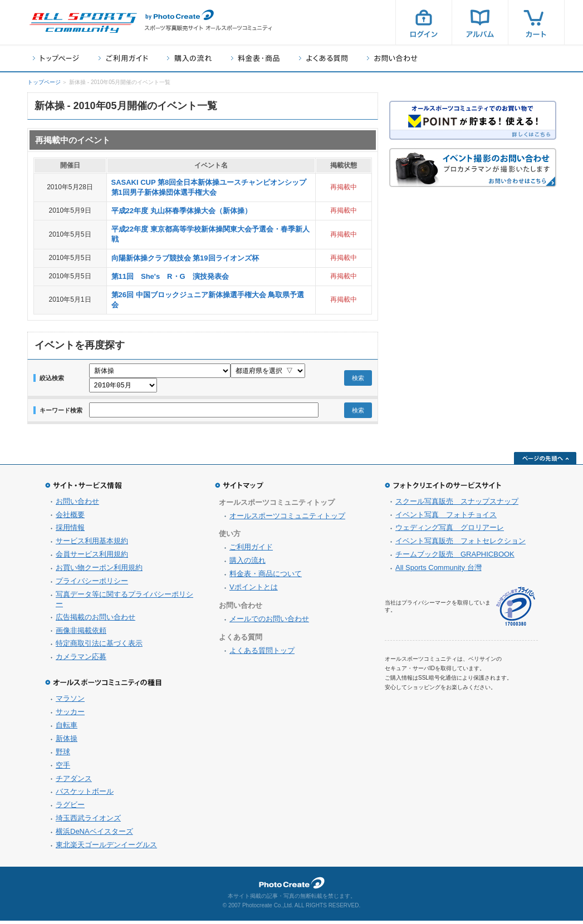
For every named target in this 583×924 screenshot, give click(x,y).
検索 (358, 380)
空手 (63, 768)
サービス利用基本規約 (92, 544)
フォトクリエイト (292, 886)
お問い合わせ (392, 58)
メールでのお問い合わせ (269, 622)
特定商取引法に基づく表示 (99, 647)
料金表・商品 (255, 58)
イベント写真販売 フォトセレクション (460, 544)
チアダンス (74, 782)
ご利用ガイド (123, 58)
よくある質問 (323, 58)
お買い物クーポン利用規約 (99, 571)
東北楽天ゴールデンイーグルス (106, 848)
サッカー (70, 715)
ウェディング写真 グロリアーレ (450, 531)
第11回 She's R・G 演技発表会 (170, 276)
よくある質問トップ (262, 654)
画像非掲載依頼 (81, 634)
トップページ (56, 58)
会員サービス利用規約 (92, 557)
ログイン (424, 22)
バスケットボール (85, 795)
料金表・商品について (266, 577)
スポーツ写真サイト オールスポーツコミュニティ (83, 23)
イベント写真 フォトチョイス (446, 518)
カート (536, 22)
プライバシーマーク (516, 610)
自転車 (67, 728)
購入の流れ (189, 58)
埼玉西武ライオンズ (88, 821)
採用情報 (70, 531)
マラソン (70, 702)
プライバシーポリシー (92, 584)
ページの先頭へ (545, 461)
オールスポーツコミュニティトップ (287, 519)
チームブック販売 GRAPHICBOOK (455, 557)
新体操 (67, 742)
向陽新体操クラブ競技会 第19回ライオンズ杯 (185, 258)
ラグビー (70, 808)
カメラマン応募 (81, 660)
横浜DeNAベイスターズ (94, 835)
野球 (63, 755)
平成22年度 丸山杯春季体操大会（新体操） (182, 211)
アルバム (480, 22)
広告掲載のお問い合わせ (95, 620)
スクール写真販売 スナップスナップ (457, 505)
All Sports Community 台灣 (439, 571)
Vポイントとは (254, 590)
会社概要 (70, 518)
